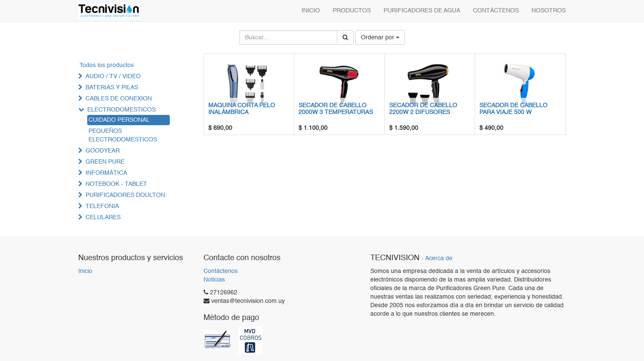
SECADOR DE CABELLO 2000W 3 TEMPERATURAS (336, 109)
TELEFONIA (102, 206)
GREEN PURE (105, 162)
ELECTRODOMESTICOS (121, 110)
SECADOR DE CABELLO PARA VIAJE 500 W (513, 109)
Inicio (85, 271)
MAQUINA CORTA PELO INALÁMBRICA (242, 109)
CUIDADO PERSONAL (119, 120)
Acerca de (439, 259)
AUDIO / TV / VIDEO (113, 76)
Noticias (214, 280)
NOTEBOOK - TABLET (116, 184)
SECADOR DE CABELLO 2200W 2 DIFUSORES (423, 109)
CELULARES (103, 217)
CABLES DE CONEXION (119, 99)
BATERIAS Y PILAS (112, 88)
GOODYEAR (103, 151)
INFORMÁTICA (106, 173)
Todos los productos (107, 65)
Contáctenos (221, 271)
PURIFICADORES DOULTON (125, 195)
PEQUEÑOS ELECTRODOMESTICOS (123, 135)
